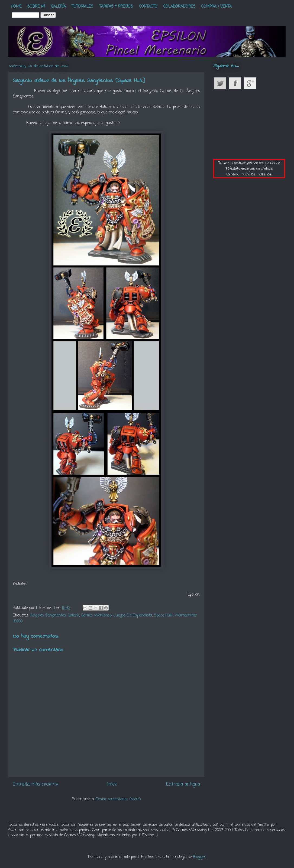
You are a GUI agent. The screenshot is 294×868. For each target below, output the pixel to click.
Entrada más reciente (36, 784)
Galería (73, 616)
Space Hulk (163, 616)
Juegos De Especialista (133, 616)
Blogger (199, 857)
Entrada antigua (183, 784)
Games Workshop (96, 616)
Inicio (112, 784)
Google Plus (252, 83)
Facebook (237, 83)
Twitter (222, 83)
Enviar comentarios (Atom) (118, 799)
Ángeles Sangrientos (48, 616)
